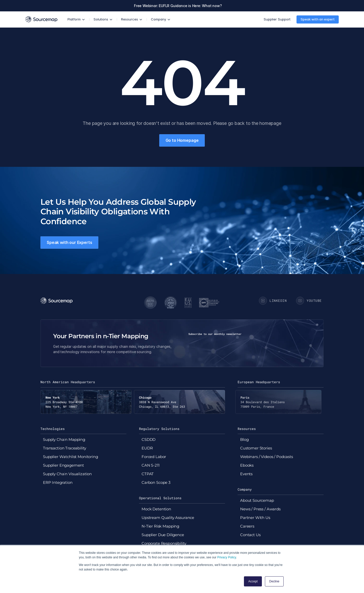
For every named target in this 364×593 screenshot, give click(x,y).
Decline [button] (274, 581)
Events (246, 474)
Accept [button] (253, 581)
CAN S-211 (151, 465)
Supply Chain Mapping (64, 439)
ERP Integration (58, 482)
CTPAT (148, 474)
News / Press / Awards (260, 509)
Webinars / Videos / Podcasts (267, 457)
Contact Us (250, 535)
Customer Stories (256, 448)
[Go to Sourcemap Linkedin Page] (274, 301)
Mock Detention (156, 509)
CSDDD (149, 439)
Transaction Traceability (64, 448)
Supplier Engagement (63, 465)
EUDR (147, 448)
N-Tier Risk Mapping (160, 526)
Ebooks (247, 465)
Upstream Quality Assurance (168, 518)
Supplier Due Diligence (163, 535)
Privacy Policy (226, 557)
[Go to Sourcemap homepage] (41, 19)
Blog (244, 439)
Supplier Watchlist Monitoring (71, 457)
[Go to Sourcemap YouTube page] (310, 301)
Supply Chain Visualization (67, 474)
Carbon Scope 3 (156, 482)
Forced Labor (154, 457)
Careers (247, 526)
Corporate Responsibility (164, 543)
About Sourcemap (257, 500)
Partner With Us (255, 518)
